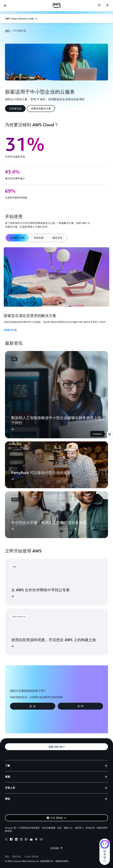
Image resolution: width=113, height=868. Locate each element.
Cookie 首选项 (31, 856)
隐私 (7, 856)
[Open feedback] (110, 434)
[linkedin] (16, 840)
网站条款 (17, 856)
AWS (8, 31)
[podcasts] (36, 840)
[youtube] (31, 840)
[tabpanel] (56, 289)
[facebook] (11, 840)
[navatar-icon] (107, 6)
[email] (41, 840)
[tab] (17, 238)
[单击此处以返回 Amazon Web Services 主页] (57, 5)
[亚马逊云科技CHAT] (105, 845)
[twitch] (26, 840)
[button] (56, 19)
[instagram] (21, 840)
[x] (6, 840)
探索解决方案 (10, 330)
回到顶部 (56, 848)
